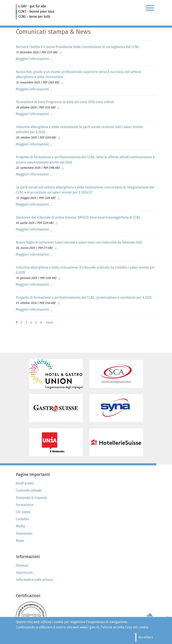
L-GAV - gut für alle (32, 6)
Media (20, 526)
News (20, 541)
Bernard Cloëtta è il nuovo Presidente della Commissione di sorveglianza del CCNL (77, 47)
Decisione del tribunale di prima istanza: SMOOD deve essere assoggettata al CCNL (78, 217)
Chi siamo (23, 512)
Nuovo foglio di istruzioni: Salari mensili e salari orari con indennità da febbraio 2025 (79, 242)
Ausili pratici (25, 483)
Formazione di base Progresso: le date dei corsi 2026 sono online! (65, 102)
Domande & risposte (31, 498)
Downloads (24, 534)
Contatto (22, 519)
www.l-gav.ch (89, 627)
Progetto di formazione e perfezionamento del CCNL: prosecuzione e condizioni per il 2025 (84, 298)
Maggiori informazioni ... (34, 59)
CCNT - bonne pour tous (36, 11)
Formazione (25, 505)
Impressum (24, 573)
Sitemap (22, 565)
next (49, 323)
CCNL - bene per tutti (34, 17)
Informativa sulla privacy (35, 580)
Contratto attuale (29, 490)
